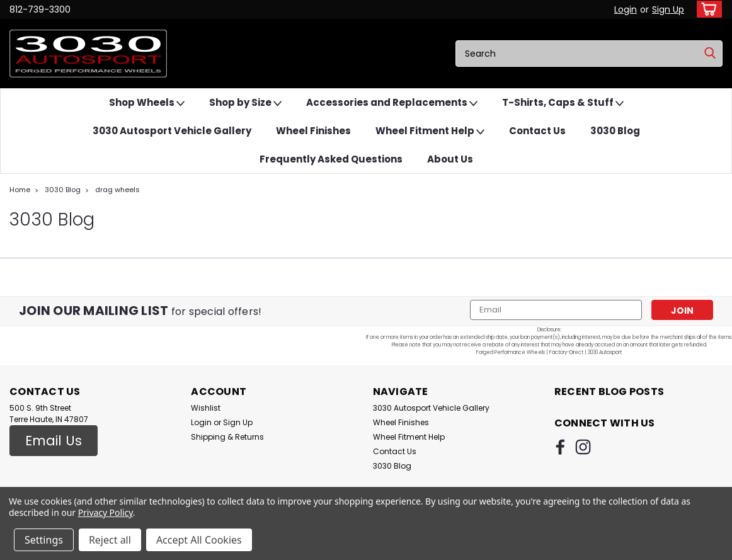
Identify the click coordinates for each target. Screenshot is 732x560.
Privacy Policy (106, 512)
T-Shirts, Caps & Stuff (563, 103)
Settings (44, 540)
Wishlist (206, 408)
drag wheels (117, 190)
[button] (54, 441)
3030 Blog (615, 131)
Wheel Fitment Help (430, 131)
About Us (450, 159)
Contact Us (537, 131)
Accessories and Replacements (392, 103)
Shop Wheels (147, 103)
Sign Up (668, 9)
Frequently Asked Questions (331, 159)
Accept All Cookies (199, 540)
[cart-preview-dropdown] (706, 9)
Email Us (54, 441)
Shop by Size (245, 103)
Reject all (110, 540)
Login (626, 9)
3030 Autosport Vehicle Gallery (172, 131)
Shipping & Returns (227, 437)
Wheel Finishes (313, 131)
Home (20, 190)
